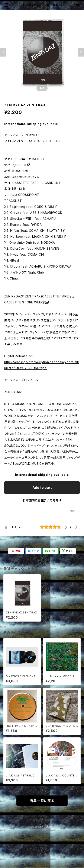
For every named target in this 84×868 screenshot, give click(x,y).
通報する (75, 511)
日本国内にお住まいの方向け (42, 500)
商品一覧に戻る (42, 801)
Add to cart (42, 488)
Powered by (42, 827)
